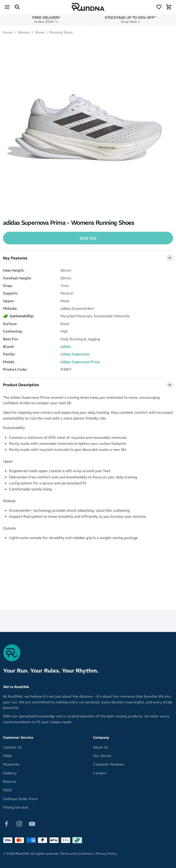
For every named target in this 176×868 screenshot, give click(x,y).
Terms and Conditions (77, 854)
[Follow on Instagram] (19, 823)
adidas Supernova (75, 354)
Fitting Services (16, 807)
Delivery (10, 773)
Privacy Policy (106, 854)
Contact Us (12, 747)
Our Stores (102, 756)
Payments (11, 764)
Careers (100, 773)
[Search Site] (17, 7)
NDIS (7, 790)
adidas (65, 347)
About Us (101, 747)
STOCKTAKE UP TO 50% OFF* (130, 20)
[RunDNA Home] (88, 7)
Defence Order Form (20, 799)
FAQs (7, 756)
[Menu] (7, 7)
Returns (10, 782)
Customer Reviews (108, 764)
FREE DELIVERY (46, 20)
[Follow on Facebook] (6, 823)
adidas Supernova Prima (80, 362)
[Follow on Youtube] (32, 823)
